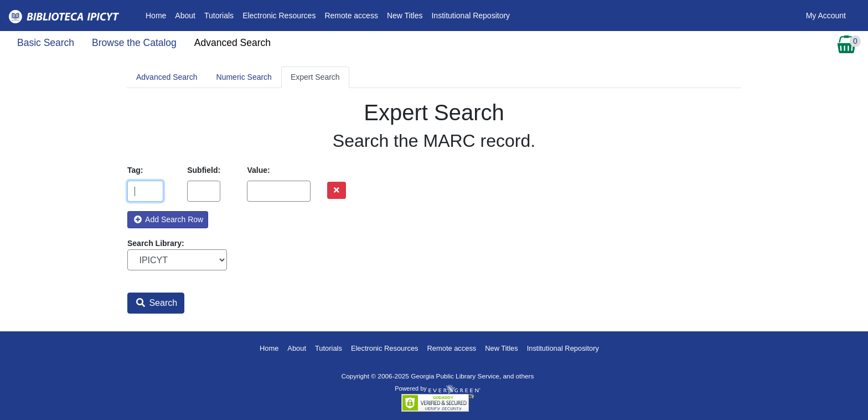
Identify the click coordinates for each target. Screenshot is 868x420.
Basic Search (46, 43)
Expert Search (315, 77)
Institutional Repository (471, 16)
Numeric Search (244, 77)
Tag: (135, 170)
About (185, 16)
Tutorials (219, 16)
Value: (258, 170)
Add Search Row (169, 219)
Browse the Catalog (134, 43)
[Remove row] (337, 190)
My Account (826, 16)
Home (158, 15)
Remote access (351, 16)
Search (157, 303)
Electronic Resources (279, 16)
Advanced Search (232, 43)
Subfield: (204, 170)
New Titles (405, 16)
